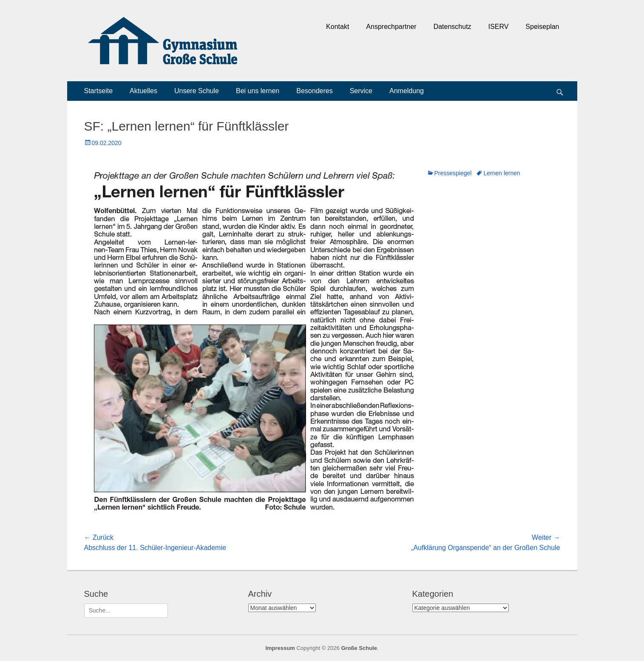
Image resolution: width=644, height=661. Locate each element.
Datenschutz (453, 27)
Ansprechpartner (391, 27)
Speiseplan (542, 27)
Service (361, 91)
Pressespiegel (453, 173)
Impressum (280, 648)
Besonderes (314, 91)
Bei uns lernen (258, 91)
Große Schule (359, 648)
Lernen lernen (502, 173)
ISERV (499, 27)
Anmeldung (407, 91)
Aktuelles (143, 91)
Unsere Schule (197, 91)
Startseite (99, 91)
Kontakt (338, 27)
